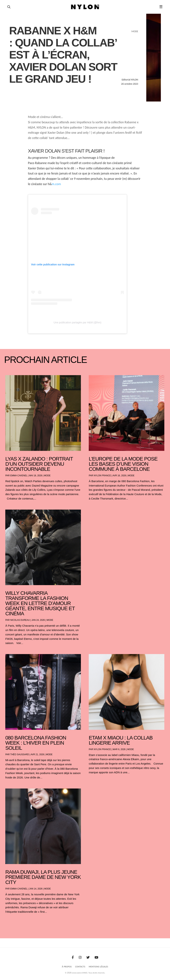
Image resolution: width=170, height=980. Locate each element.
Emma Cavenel (19, 476)
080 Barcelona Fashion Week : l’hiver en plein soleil (36, 743)
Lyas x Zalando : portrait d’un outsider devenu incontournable (39, 464)
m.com (56, 184)
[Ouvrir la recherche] (9, 7)
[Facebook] (73, 958)
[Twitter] (88, 958)
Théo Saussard (20, 754)
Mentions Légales (98, 967)
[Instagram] (80, 958)
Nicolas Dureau (20, 620)
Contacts (80, 967)
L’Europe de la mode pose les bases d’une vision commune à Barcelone (123, 464)
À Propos (67, 967)
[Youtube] (96, 958)
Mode (47, 476)
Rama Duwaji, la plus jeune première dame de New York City (43, 877)
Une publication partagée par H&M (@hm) (77, 322)
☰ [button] (161, 7)
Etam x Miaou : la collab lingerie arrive (121, 740)
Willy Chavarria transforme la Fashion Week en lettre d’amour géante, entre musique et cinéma (40, 603)
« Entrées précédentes (13, 921)
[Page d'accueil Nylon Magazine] (85, 7)
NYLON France (102, 476)
